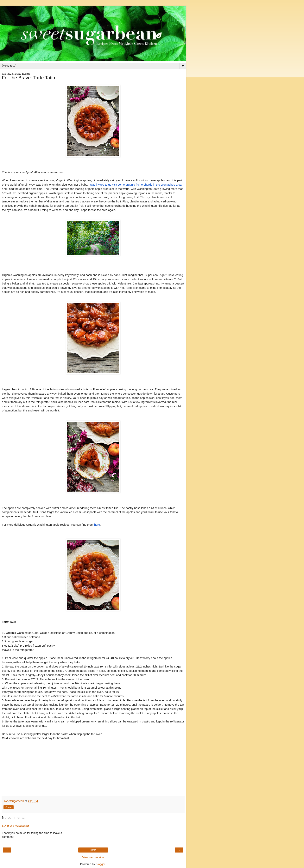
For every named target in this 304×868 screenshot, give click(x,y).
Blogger (101, 864)
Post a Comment (15, 826)
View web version (93, 857)
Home (93, 850)
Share (9, 807)
